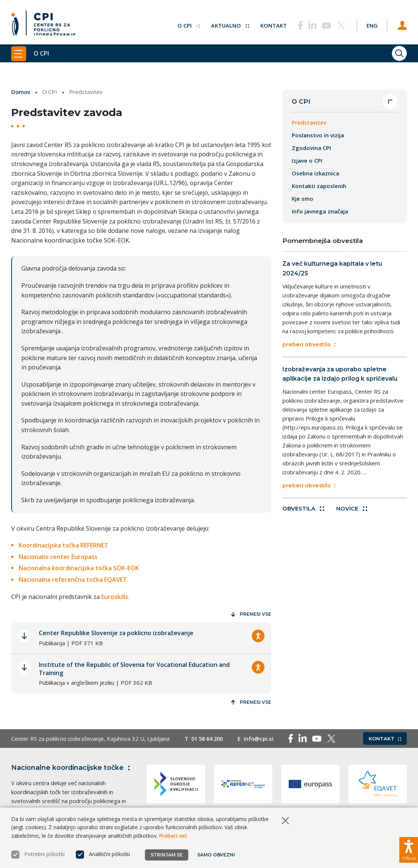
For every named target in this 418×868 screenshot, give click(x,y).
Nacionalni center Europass (58, 556)
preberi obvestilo (309, 346)
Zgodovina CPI (311, 148)
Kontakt (269, 24)
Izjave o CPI (307, 161)
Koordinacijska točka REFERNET (64, 545)
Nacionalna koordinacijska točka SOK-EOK (79, 568)
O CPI (184, 24)
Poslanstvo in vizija (318, 135)
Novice (352, 512)
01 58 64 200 (209, 739)
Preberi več (173, 836)
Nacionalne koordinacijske (72, 768)
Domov (21, 92)
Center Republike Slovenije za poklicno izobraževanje (116, 633)
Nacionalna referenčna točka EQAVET (73, 580)
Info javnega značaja (320, 212)
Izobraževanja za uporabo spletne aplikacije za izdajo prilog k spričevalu (340, 376)
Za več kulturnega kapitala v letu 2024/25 (332, 269)
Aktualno (225, 24)
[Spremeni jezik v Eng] (369, 24)
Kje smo (303, 199)
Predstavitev (309, 123)
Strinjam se (167, 855)
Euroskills (115, 596)
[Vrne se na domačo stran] (43, 24)
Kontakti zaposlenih (319, 186)
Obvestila (303, 512)
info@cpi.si (262, 739)
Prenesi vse (251, 614)
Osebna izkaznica (315, 174)
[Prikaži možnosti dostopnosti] (409, 849)
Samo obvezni (216, 855)
